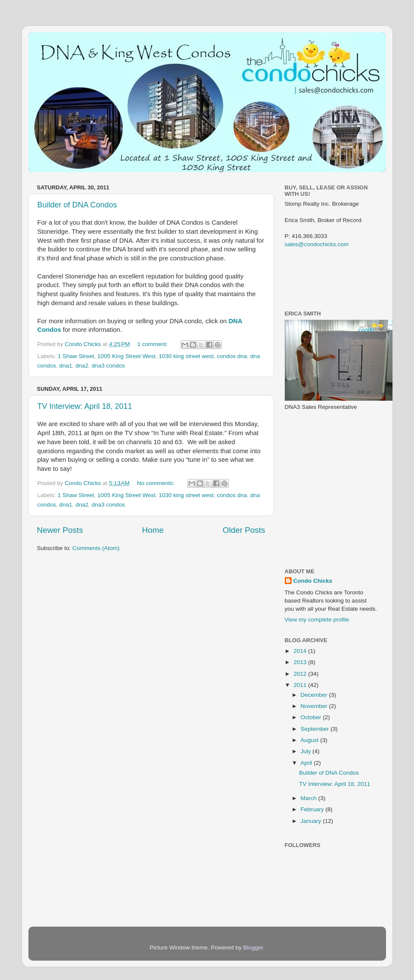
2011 (301, 685)
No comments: (157, 483)
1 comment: (153, 344)
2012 (301, 674)
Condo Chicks (84, 344)
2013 (301, 662)
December (315, 695)
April (307, 763)
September (316, 729)
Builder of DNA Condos (77, 205)
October (312, 717)
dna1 (66, 366)
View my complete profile (317, 620)
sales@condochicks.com (317, 244)
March (310, 798)
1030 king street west (186, 356)
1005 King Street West (126, 356)
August (311, 740)
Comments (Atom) (96, 548)
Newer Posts (60, 530)
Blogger (253, 948)
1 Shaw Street (76, 356)
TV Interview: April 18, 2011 (85, 406)
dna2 (82, 366)
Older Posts (244, 530)
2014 (301, 651)
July (307, 751)
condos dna (232, 356)
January (312, 821)
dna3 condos (108, 366)
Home (153, 530)
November (315, 706)
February (313, 809)
